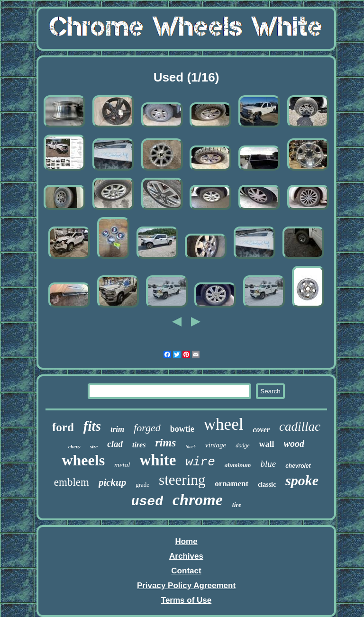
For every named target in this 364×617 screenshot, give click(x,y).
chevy (74, 446)
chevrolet (298, 466)
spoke (302, 480)
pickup (112, 482)
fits (92, 426)
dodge (242, 445)
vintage (216, 445)
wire (200, 462)
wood (294, 444)
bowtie (182, 429)
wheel (224, 424)
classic (267, 485)
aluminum (238, 465)
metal (122, 465)
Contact (186, 571)
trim (117, 429)
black (191, 447)
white (158, 460)
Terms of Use (186, 600)
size (94, 446)
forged (147, 428)
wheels (83, 460)
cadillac (300, 426)
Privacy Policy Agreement (186, 585)
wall (267, 444)
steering (182, 480)
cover (261, 430)
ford (63, 427)
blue (268, 464)
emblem (72, 482)
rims (165, 443)
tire (237, 505)
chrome (198, 500)
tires (139, 445)
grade (142, 485)
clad (115, 444)
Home (186, 541)
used (147, 502)
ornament (232, 484)
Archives (186, 556)
